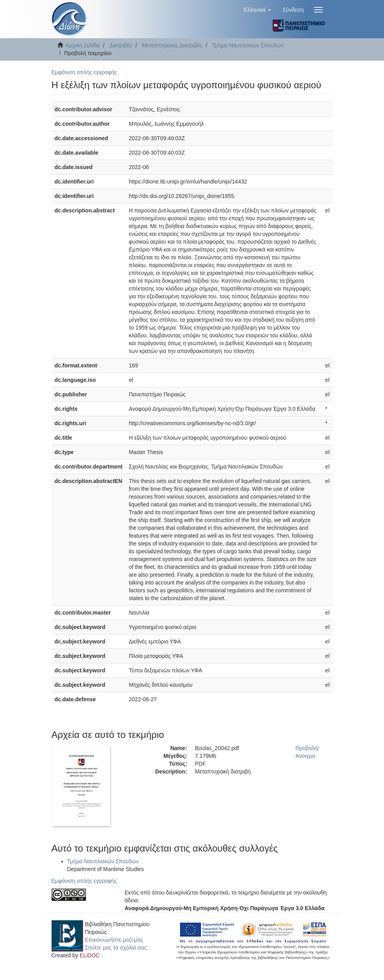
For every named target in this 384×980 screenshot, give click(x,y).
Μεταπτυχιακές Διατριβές (172, 45)
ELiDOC (90, 955)
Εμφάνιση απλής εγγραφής (84, 72)
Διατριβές (121, 45)
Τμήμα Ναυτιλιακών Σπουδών (248, 45)
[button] (257, 10)
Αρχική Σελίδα (83, 45)
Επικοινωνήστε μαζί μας (114, 940)
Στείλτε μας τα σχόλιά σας (116, 948)
